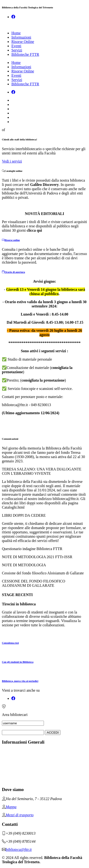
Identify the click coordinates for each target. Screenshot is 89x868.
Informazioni (21, 37)
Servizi (17, 50)
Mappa (11, 807)
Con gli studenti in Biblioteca (18, 662)
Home (16, 33)
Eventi (16, 46)
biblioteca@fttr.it (19, 850)
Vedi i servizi (12, 161)
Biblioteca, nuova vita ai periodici (20, 681)
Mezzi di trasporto (20, 815)
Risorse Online (23, 42)
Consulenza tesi (10, 643)
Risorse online (11, 240)
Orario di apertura (13, 272)
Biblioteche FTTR (25, 54)
